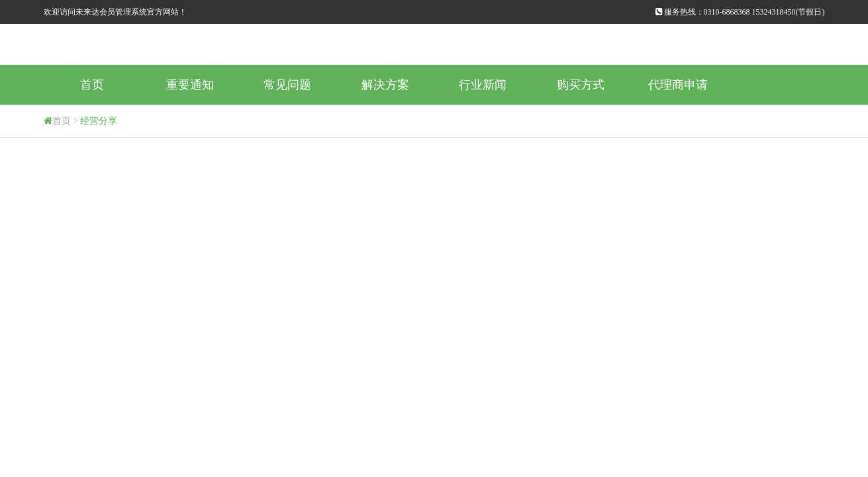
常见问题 (287, 85)
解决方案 (385, 85)
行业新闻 (483, 85)
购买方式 (581, 85)
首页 (92, 85)
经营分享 (99, 121)
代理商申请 (678, 85)
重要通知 (190, 85)
